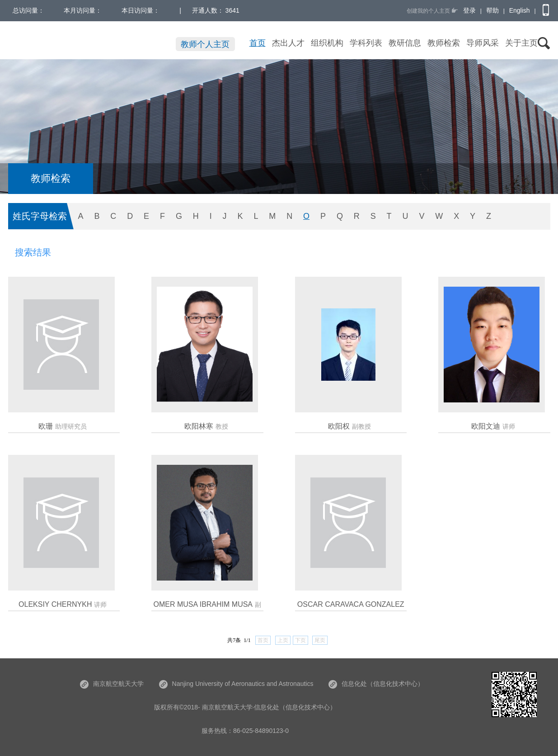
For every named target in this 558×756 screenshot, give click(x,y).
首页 (258, 43)
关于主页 (521, 43)
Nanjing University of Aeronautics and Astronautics (236, 684)
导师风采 (483, 43)
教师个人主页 (205, 44)
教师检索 (444, 43)
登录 (469, 10)
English (520, 10)
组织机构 (327, 43)
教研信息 (405, 43)
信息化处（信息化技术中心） (376, 684)
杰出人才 (288, 43)
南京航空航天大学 (112, 684)
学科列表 (366, 43)
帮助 (492, 10)
